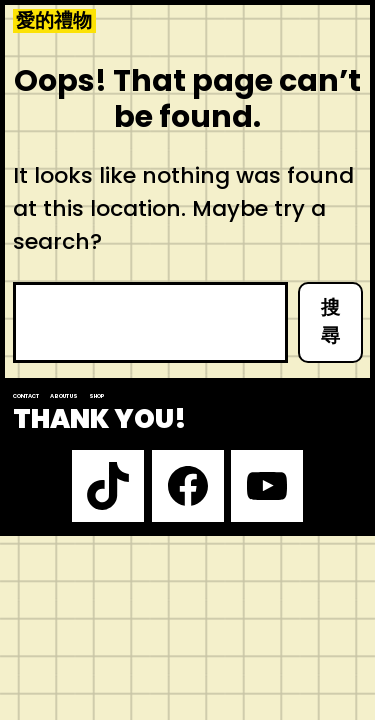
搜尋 (330, 322)
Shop (97, 396)
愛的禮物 (54, 21)
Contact (26, 396)
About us (64, 396)
